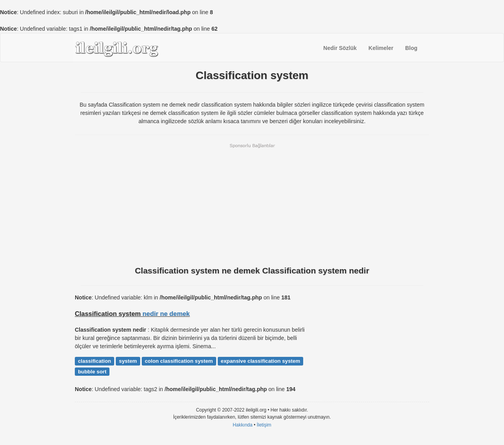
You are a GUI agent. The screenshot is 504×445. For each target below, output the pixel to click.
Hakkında (243, 425)
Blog (411, 48)
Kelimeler (381, 48)
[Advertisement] (252, 204)
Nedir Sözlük (340, 48)
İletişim (264, 425)
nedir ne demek (166, 314)
